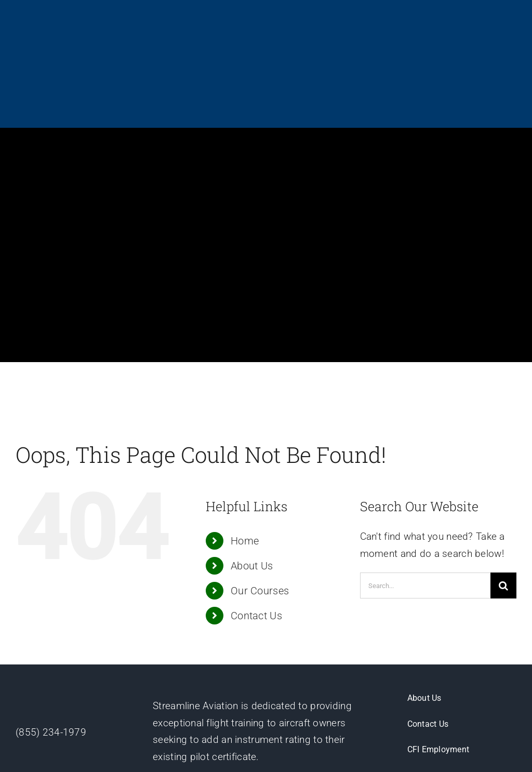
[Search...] (425, 496)
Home (245, 451)
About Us (252, 476)
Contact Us (256, 526)
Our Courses (260, 501)
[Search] (503, 496)
